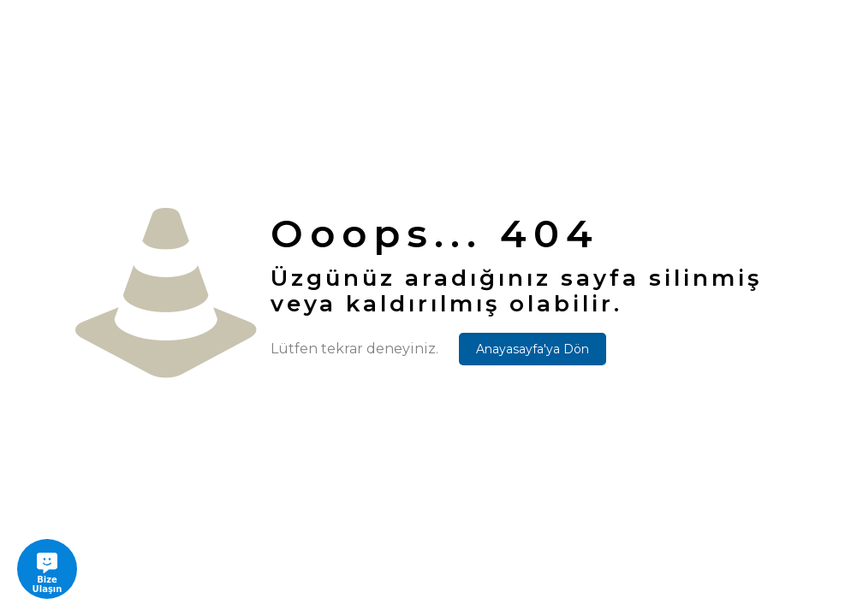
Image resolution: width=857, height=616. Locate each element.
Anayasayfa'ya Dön (533, 349)
